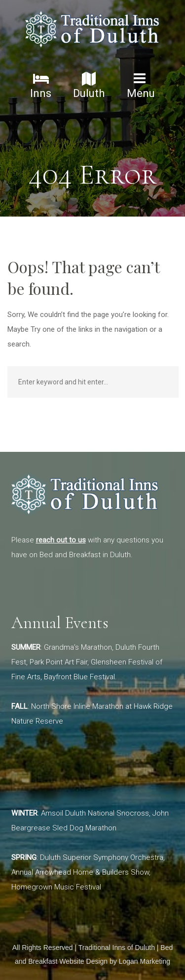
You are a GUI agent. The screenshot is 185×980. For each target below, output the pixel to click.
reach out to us (61, 540)
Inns (41, 86)
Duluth (89, 86)
